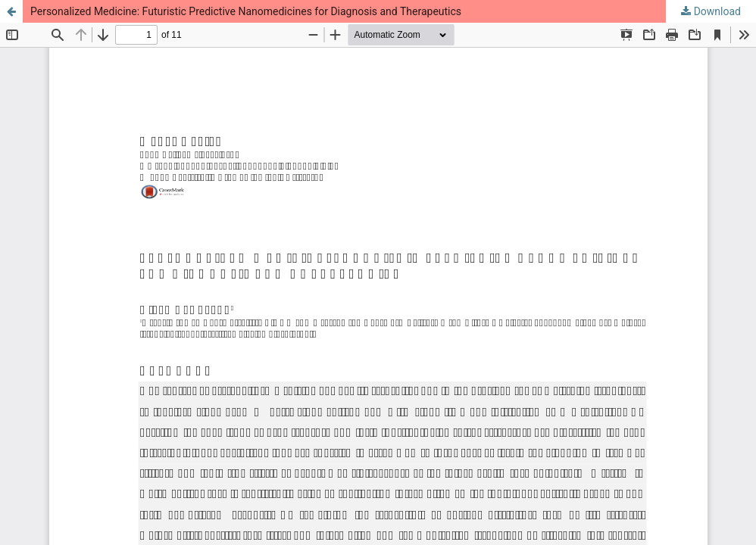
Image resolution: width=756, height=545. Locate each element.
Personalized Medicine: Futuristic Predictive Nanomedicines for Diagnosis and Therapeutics (246, 11)
